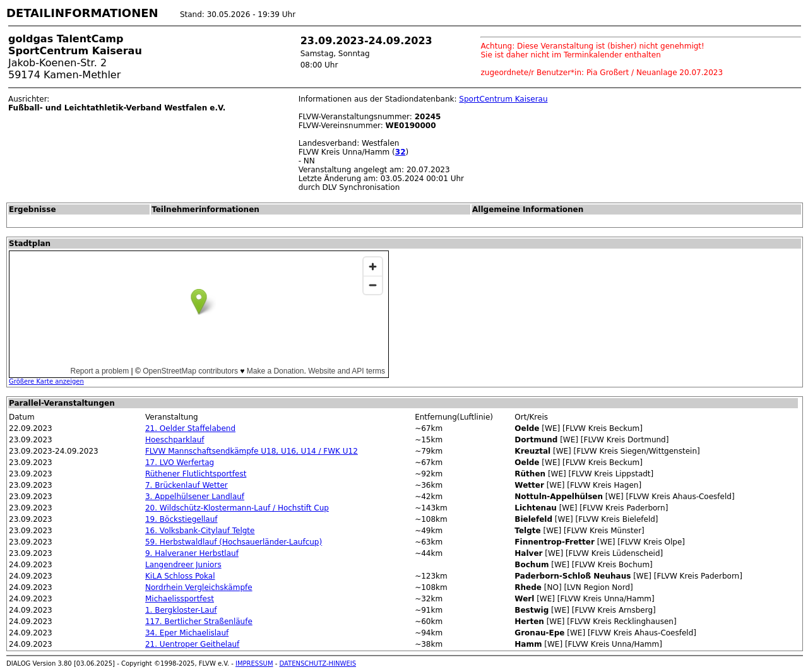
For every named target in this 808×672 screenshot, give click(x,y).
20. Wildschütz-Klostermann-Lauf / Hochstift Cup (237, 508)
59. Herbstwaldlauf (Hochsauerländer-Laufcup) (234, 542)
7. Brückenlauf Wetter (187, 485)
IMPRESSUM (254, 663)
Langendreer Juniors (183, 565)
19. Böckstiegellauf (181, 519)
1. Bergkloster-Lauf (181, 610)
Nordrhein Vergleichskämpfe (199, 587)
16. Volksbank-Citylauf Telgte (200, 531)
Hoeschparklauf (175, 440)
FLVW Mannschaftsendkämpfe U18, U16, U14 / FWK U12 (252, 451)
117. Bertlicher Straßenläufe (199, 622)
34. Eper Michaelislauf (187, 633)
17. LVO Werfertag (180, 463)
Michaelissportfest (180, 599)
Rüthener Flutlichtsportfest (196, 474)
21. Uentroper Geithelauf (192, 644)
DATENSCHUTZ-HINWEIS (318, 663)
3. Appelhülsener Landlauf (195, 497)
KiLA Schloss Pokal (180, 576)
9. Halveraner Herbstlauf (192, 553)
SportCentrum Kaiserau (503, 99)
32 (401, 152)
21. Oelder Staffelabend (190, 428)
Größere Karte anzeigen (46, 381)
